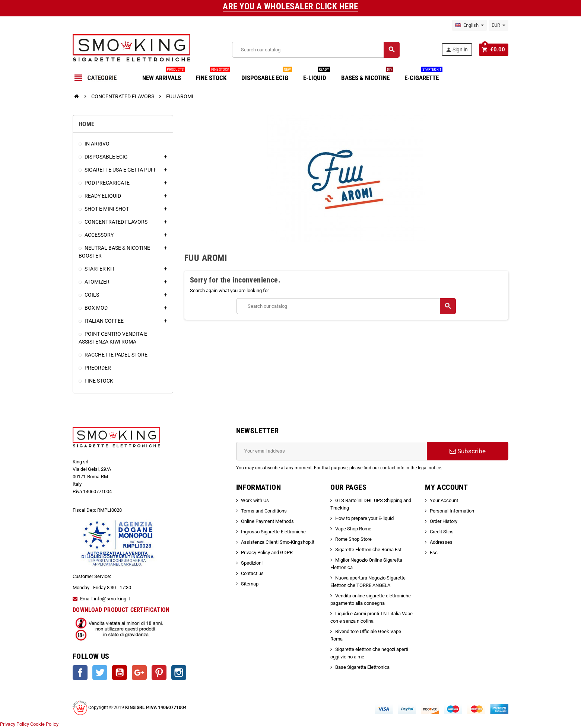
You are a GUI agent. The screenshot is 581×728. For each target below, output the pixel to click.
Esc (434, 553)
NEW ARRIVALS (163, 75)
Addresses (441, 542)
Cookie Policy (44, 724)
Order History (444, 521)
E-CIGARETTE (423, 75)
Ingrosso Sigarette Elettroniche (273, 532)
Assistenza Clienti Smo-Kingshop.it (278, 542)
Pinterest (159, 673)
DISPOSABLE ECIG (267, 75)
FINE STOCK (213, 75)
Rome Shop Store (353, 539)
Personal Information (452, 511)
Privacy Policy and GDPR (267, 553)
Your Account (444, 500)
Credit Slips (442, 532)
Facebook (80, 673)
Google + (139, 673)
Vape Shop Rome (353, 529)
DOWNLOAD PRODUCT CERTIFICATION (121, 610)
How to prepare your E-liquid (364, 518)
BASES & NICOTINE (367, 75)
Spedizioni (252, 563)
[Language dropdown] (469, 25)
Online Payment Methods (267, 521)
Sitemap (250, 584)
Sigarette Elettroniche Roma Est (368, 550)
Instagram (179, 673)
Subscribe (468, 451)
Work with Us (255, 500)
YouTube (120, 673)
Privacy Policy (15, 724)
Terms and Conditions (264, 511)
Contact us (252, 573)
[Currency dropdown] (499, 25)
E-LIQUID (317, 75)
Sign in (458, 50)
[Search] (316, 50)
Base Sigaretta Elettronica (362, 667)
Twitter (100, 673)
